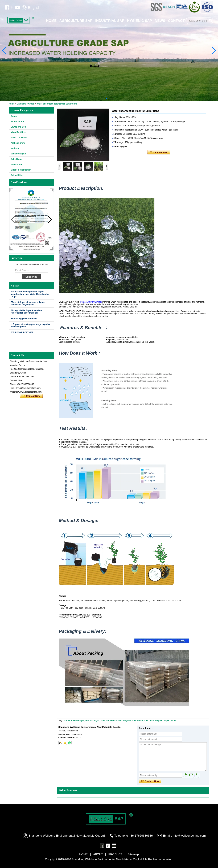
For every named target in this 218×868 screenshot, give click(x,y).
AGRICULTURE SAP (76, 21)
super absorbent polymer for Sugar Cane (85, 721)
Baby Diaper (17, 159)
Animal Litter (17, 175)
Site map (133, 854)
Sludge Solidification (21, 170)
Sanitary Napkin (18, 154)
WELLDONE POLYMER (22, 332)
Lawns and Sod (18, 127)
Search (211, 21)
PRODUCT (115, 854)
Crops (31, 104)
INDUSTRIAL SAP (110, 21)
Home (12, 104)
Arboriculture (17, 121)
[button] (106, 98)
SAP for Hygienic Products (24, 319)
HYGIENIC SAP (140, 21)
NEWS (160, 21)
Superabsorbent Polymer (119, 721)
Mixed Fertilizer (18, 132)
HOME (51, 21)
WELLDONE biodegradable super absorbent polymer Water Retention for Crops (30, 294)
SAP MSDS (137, 721)
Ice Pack (15, 148)
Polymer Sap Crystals (166, 721)
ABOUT (98, 854)
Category (21, 104)
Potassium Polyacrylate (91, 302)
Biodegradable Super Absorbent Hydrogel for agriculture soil (27, 312)
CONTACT (176, 21)
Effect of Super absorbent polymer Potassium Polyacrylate (28, 303)
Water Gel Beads (19, 138)
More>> (47, 286)
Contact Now (31, 396)
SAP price (149, 721)
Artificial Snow (18, 143)
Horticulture (17, 164)
